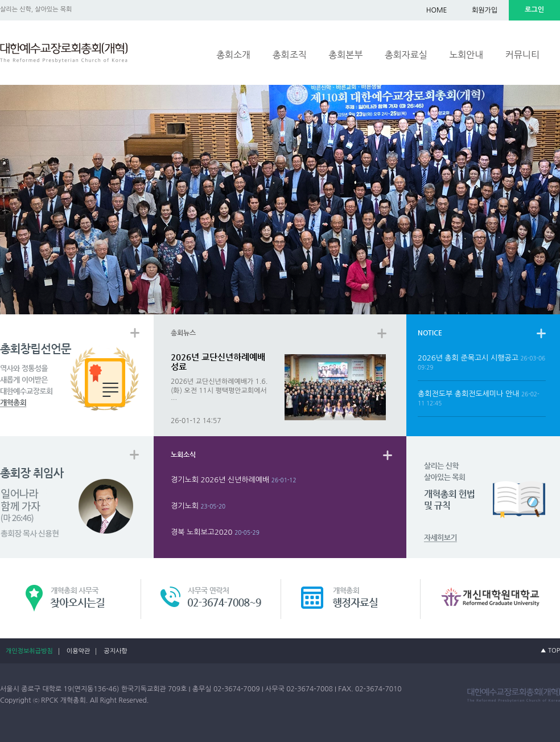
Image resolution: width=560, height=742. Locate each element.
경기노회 (185, 506)
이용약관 (78, 651)
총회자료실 (406, 55)
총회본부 (345, 55)
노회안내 (466, 55)
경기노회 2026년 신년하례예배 (220, 480)
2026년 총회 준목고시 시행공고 (468, 358)
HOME (437, 10)
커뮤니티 (522, 55)
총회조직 (290, 55)
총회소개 (233, 55)
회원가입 (485, 10)
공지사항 (115, 651)
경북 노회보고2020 (201, 532)
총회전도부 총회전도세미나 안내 (468, 394)
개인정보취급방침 (29, 651)
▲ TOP (550, 651)
